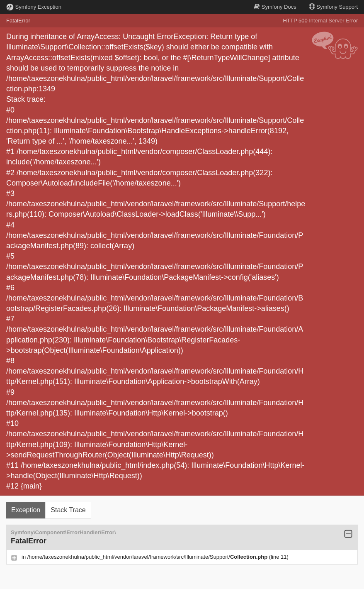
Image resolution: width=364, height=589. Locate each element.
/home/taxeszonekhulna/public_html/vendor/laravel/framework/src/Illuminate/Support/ (148, 557)
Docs (275, 7)
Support (333, 7)
